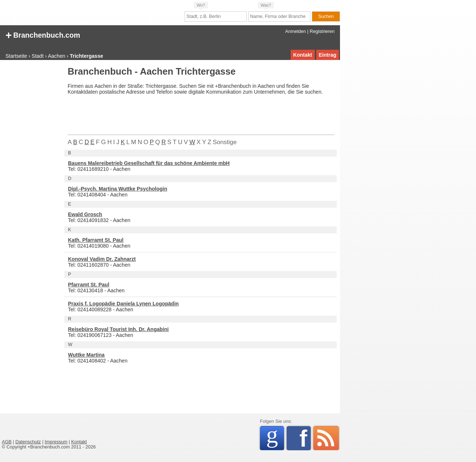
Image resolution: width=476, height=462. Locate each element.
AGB (7, 442)
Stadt (38, 56)
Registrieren (322, 31)
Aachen (56, 56)
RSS (326, 438)
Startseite (16, 56)
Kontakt (303, 55)
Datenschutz (28, 442)
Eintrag (328, 55)
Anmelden (296, 31)
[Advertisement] (31, 177)
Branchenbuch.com (43, 35)
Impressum (56, 442)
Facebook (305, 438)
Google (275, 437)
